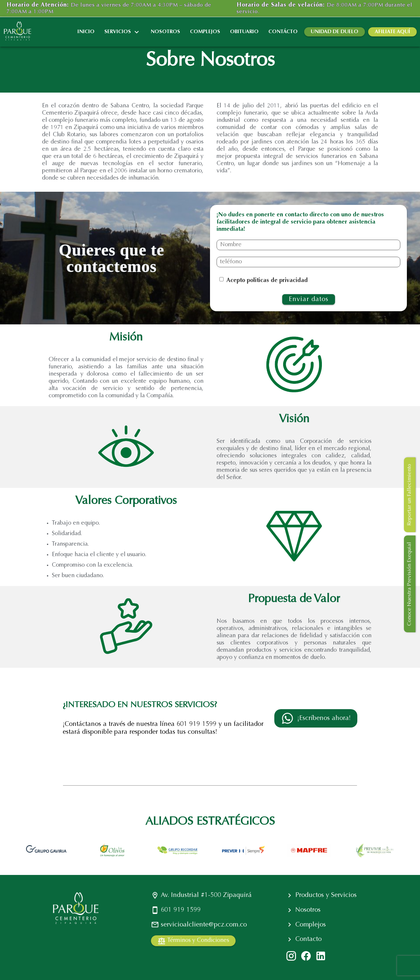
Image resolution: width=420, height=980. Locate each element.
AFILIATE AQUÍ (392, 32)
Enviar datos (309, 299)
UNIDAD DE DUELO (335, 32)
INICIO (86, 32)
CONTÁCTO (283, 32)
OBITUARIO (244, 32)
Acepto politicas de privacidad (267, 281)
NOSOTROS (165, 32)
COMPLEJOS (205, 32)
